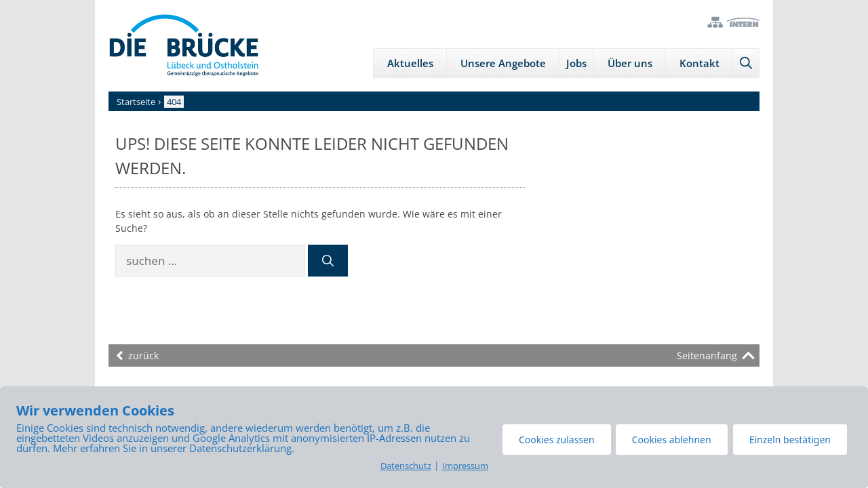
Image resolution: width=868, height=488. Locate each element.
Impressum (465, 466)
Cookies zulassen (557, 440)
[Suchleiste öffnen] (746, 63)
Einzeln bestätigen (790, 440)
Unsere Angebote (503, 63)
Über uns (630, 63)
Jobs (576, 63)
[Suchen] (328, 261)
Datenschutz (406, 466)
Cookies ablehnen (672, 440)
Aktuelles (410, 63)
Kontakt (699, 63)
